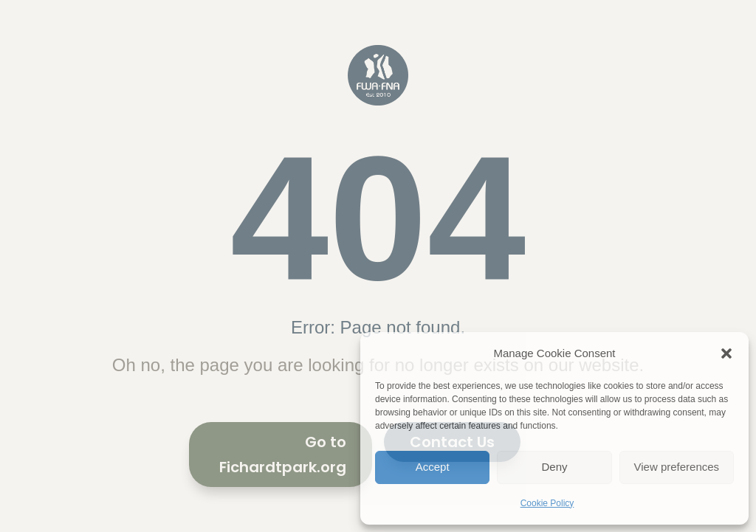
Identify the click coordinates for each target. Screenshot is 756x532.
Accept (433, 467)
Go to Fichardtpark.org (283, 455)
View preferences (677, 467)
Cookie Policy (547, 503)
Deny (554, 467)
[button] (726, 353)
